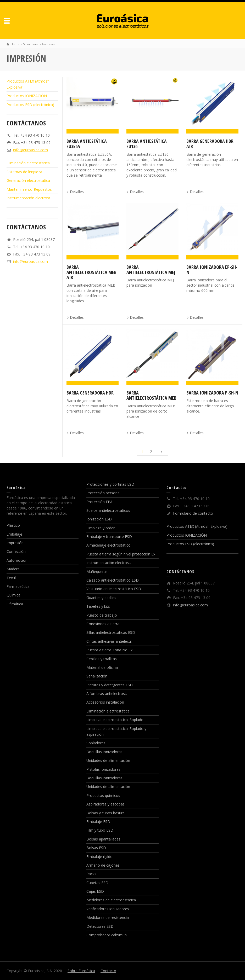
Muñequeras (97, 572)
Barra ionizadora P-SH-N (212, 393)
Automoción (17, 560)
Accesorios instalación (105, 702)
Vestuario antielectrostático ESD (114, 589)
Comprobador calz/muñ (107, 935)
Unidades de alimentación (108, 760)
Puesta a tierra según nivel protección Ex (121, 554)
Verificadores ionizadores (108, 909)
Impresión (15, 543)
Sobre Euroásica (81, 971)
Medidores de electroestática (111, 900)
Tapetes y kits (98, 606)
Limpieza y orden (101, 528)
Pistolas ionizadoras (103, 769)
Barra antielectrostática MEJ (151, 270)
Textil (11, 578)
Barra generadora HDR (90, 393)
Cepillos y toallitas (102, 659)
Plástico (13, 525)
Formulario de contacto (193, 513)
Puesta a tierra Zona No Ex (109, 650)
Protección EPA (99, 502)
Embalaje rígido (99, 857)
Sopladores (96, 743)
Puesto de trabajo (102, 615)
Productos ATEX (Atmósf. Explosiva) (197, 526)
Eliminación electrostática (28, 163)
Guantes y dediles (101, 598)
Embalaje (14, 534)
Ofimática (15, 604)
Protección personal (103, 493)
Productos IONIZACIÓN (27, 96)
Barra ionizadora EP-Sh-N (212, 270)
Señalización (97, 676)
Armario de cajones (103, 865)
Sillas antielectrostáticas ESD (111, 632)
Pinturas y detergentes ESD (110, 685)
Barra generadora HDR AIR (210, 144)
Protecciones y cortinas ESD (110, 484)
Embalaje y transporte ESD (109, 537)
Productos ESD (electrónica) (30, 105)
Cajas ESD (95, 891)
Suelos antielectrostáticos (108, 510)
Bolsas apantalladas (103, 839)
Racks (91, 874)
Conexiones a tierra (103, 624)
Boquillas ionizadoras (104, 752)
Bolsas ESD (96, 848)
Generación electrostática (28, 180)
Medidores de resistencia (108, 917)
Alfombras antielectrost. (107, 694)
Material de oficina (102, 667)
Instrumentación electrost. (29, 198)
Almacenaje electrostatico (108, 545)
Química (13, 595)
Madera (13, 569)
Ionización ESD (99, 519)
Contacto (108, 971)
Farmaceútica (18, 586)
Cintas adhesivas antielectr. (109, 641)
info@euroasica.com (30, 150)
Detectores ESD (100, 926)
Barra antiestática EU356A (87, 144)
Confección (16, 551)
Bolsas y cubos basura (105, 813)
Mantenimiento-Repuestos (29, 189)
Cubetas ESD (97, 883)
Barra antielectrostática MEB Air (91, 272)
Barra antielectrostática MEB (151, 395)
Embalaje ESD (98, 822)
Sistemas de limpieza (24, 172)
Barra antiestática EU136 (147, 144)
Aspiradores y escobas (105, 804)
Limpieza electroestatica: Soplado (115, 720)
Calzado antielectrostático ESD (113, 580)
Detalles (77, 192)
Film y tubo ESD (100, 830)
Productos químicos (103, 795)
